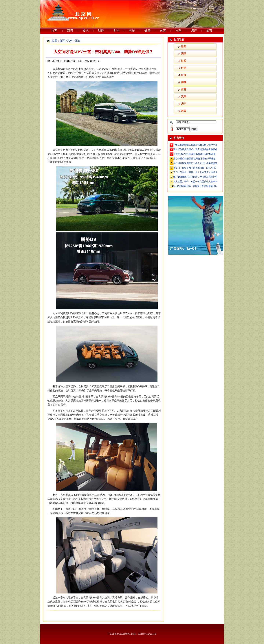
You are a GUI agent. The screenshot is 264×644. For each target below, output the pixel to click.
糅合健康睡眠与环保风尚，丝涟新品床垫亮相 (195, 177)
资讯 (86, 31)
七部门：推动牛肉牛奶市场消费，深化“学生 (195, 168)
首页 (54, 31)
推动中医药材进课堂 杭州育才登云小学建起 (194, 159)
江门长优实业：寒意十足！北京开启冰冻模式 (195, 172)
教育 (209, 31)
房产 (194, 31)
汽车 (178, 31)
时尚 (117, 31)
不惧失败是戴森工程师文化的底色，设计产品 (195, 145)
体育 (163, 31)
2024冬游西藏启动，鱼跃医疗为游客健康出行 (195, 186)
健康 (147, 31)
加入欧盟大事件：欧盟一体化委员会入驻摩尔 (195, 182)
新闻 (70, 31)
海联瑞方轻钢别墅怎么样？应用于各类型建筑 (195, 163)
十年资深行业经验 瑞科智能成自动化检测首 (194, 154)
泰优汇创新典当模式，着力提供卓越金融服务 (195, 149)
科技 (132, 31)
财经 (101, 31)
